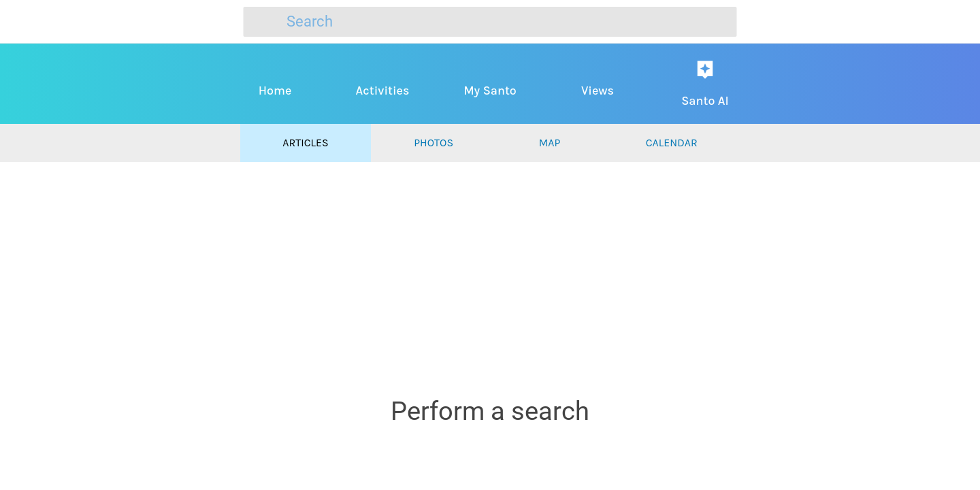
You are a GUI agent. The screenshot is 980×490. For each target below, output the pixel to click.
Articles (305, 143)
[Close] (27, 22)
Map (550, 143)
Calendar (672, 143)
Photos (434, 143)
